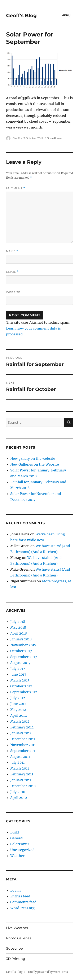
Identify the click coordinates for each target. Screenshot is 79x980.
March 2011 (20, 768)
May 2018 (18, 627)
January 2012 (21, 733)
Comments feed (23, 902)
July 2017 (18, 668)
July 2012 (18, 698)
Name (12, 251)
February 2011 (22, 774)
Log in (16, 890)
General (17, 838)
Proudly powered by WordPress (47, 972)
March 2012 (20, 721)
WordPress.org (22, 908)
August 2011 (20, 757)
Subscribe (14, 948)
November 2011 (23, 745)
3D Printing (16, 959)
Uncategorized (22, 850)
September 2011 (23, 751)
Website (13, 292)
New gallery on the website (33, 458)
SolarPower (55, 138)
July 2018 (18, 622)
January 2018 (21, 639)
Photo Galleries (19, 938)
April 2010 (19, 798)
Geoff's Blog (21, 16)
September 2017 (24, 657)
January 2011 (21, 780)
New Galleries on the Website (35, 464)
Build (15, 832)
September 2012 (24, 692)
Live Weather (17, 928)
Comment (16, 188)
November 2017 (23, 645)
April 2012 (19, 715)
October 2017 (21, 651)
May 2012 (18, 710)
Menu (66, 15)
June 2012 (18, 704)
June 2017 (18, 674)
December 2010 (23, 786)
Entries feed (20, 896)
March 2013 (20, 680)
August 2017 (20, 663)
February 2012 (22, 727)
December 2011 (23, 739)
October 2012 (21, 686)
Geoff (16, 138)
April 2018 (19, 633)
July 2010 (18, 792)
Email (12, 272)
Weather (17, 856)
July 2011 (17, 762)
